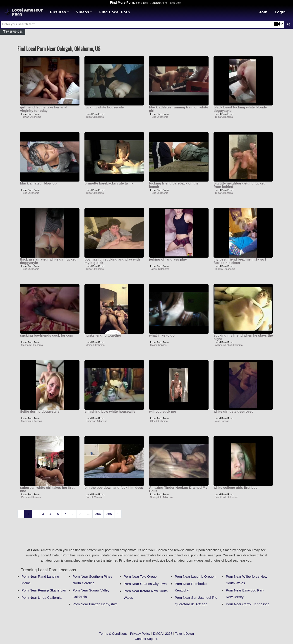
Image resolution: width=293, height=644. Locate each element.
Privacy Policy (140, 634)
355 (109, 514)
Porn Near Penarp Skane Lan (44, 590)
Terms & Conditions (113, 634)
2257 (169, 634)
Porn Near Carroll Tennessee (248, 604)
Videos (83, 12)
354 (98, 514)
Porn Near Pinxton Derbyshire (95, 604)
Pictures (58, 12)
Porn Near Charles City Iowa (145, 584)
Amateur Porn (159, 3)
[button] (280, 12)
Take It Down (184, 634)
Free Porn (176, 3)
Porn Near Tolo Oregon (141, 576)
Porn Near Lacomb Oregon (195, 576)
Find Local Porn (115, 12)
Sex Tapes (142, 3)
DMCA (158, 634)
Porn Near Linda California (42, 597)
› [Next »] (118, 514)
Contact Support (146, 639)
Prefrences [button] (13, 32)
